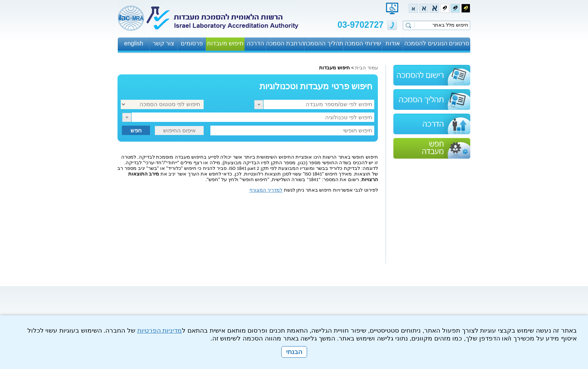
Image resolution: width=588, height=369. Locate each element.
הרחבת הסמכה (285, 43)
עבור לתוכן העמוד (339, 11)
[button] (259, 105)
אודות (393, 43)
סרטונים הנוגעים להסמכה (437, 43)
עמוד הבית (367, 68)
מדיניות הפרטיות (160, 331)
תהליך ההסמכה (324, 43)
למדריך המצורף (266, 190)
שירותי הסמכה (363, 43)
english (134, 43)
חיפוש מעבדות (225, 43)
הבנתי (294, 352)
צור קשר (163, 43)
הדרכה (255, 43)
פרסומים (192, 43)
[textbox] (319, 104)
